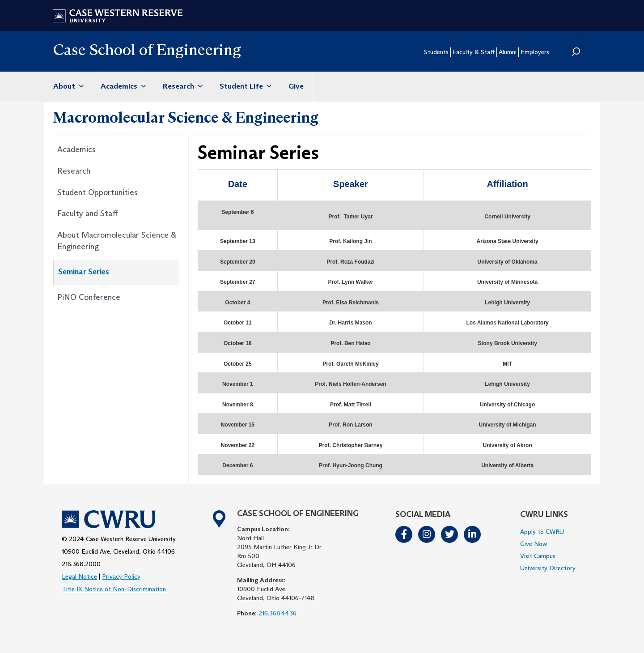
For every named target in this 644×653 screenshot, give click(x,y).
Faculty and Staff (87, 213)
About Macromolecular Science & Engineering (117, 241)
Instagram (427, 534)
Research (182, 86)
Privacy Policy (121, 576)
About (67, 86)
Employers (535, 52)
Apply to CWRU (542, 532)
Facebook (404, 534)
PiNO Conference (89, 297)
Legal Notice (79, 576)
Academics (122, 86)
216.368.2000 (81, 564)
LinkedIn (473, 534)
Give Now (534, 544)
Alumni (508, 52)
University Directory (548, 568)
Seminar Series (84, 272)
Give (296, 86)
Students (436, 52)
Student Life (244, 86)
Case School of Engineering (147, 49)
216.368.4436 (278, 613)
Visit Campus (538, 556)
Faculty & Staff (474, 52)
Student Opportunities (97, 192)
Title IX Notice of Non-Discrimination (114, 589)
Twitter (450, 534)
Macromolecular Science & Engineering (186, 117)
